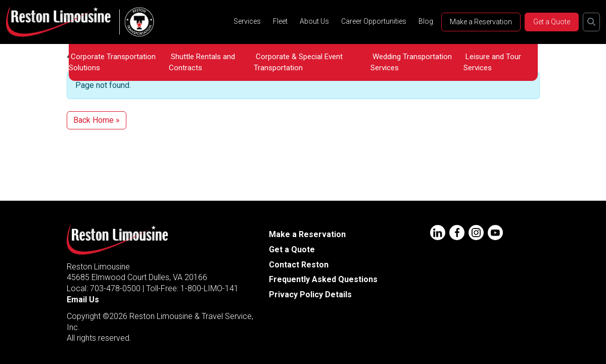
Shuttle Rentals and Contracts (202, 62)
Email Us (83, 300)
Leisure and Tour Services (492, 62)
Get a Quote (552, 22)
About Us (314, 21)
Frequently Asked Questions (323, 279)
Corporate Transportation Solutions (112, 62)
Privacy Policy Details (310, 294)
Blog (426, 21)
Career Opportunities (374, 21)
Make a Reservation (481, 22)
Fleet (280, 21)
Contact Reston (299, 265)
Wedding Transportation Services (411, 62)
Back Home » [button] (97, 120)
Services (247, 21)
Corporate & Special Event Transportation (298, 62)
